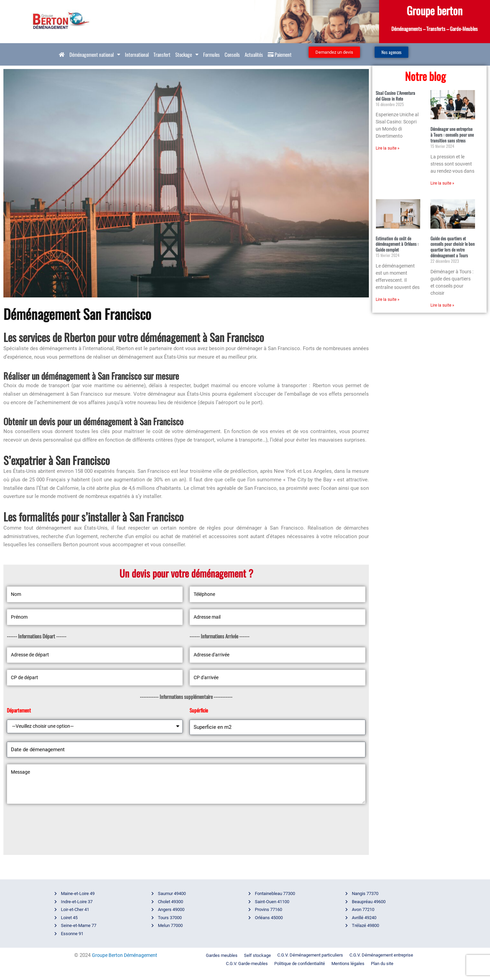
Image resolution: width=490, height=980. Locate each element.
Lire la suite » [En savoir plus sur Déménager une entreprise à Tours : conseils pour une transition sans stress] (442, 183)
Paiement (280, 54)
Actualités (254, 54)
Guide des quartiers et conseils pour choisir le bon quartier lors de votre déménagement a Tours (453, 247)
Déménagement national (95, 55)
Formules (211, 54)
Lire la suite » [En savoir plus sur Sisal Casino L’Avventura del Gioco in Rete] (388, 148)
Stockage (187, 55)
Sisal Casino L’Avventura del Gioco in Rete (395, 96)
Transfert (162, 54)
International (137, 54)
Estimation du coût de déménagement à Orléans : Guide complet (397, 244)
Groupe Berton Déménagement (124, 963)
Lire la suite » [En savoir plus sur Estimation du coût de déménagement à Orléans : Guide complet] (388, 299)
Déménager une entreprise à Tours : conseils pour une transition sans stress (452, 135)
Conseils (232, 54)
